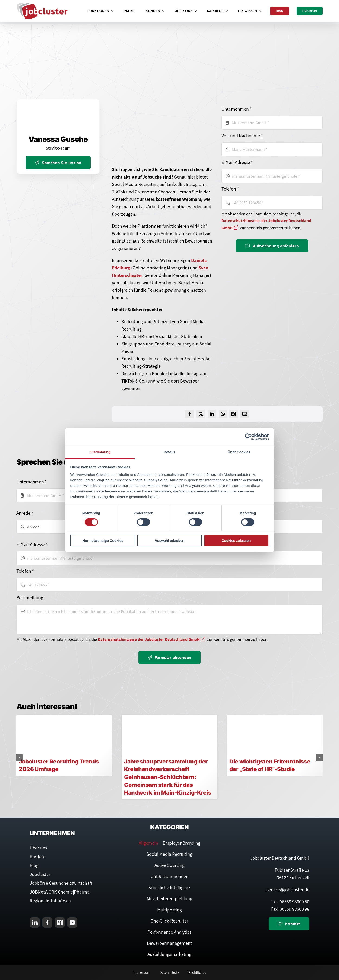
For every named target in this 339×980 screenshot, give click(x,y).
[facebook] (47, 923)
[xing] (60, 923)
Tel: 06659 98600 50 (291, 902)
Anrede (25, 513)
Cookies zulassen (236, 541)
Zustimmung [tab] (100, 452)
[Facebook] (190, 414)
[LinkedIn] (212, 414)
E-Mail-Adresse (237, 162)
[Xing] (233, 414)
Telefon (230, 189)
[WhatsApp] (223, 414)
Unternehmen (237, 109)
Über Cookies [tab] (239, 452)
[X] (201, 414)
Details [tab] (169, 452)
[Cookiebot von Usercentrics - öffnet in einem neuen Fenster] (248, 437)
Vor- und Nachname (242, 136)
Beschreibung (30, 598)
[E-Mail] (245, 414)
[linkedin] (35, 923)
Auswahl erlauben (169, 541)
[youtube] (72, 923)
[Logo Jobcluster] (42, 5)
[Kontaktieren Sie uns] (289, 924)
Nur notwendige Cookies (103, 541)
